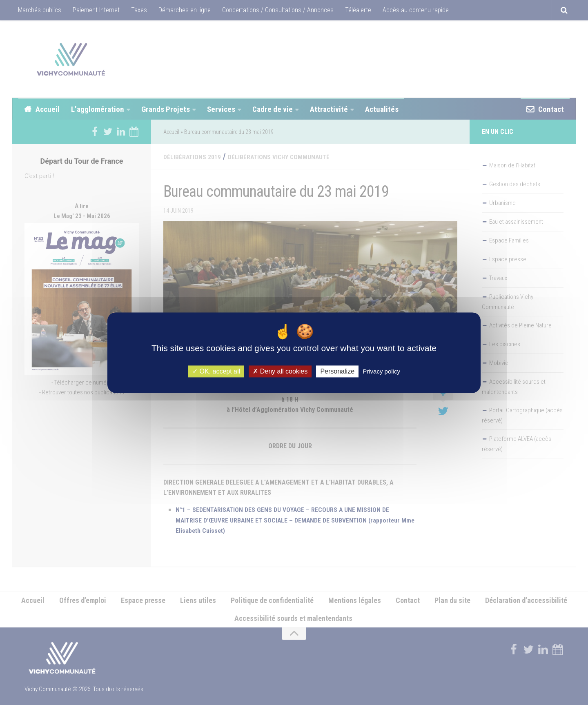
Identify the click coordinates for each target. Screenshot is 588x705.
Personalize (337, 371)
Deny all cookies (280, 371)
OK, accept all (216, 371)
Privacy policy (381, 371)
